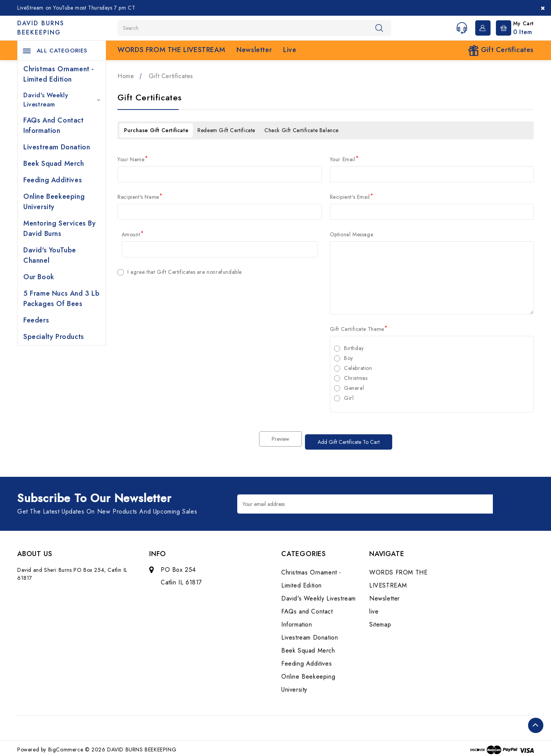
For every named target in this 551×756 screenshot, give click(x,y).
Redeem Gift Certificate (226, 130)
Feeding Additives (53, 180)
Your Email (345, 159)
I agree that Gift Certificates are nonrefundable (185, 272)
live (290, 50)
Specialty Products (54, 337)
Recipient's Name (140, 197)
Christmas (356, 378)
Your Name (133, 159)
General (354, 388)
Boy (349, 358)
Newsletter (254, 50)
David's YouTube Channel (50, 255)
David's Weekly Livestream (62, 100)
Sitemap (380, 621)
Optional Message (352, 234)
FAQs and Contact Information (54, 125)
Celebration (358, 368)
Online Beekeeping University (54, 202)
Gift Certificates (501, 50)
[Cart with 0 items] (513, 27)
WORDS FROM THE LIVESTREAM (171, 50)
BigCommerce (66, 746)
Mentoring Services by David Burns (60, 228)
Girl (349, 398)
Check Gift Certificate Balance (302, 130)
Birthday (354, 348)
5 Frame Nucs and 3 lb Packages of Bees (62, 299)
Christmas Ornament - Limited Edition (59, 74)
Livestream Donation (57, 147)
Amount (133, 234)
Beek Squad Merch (54, 164)
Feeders (36, 320)
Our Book (39, 277)
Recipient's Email (352, 197)
